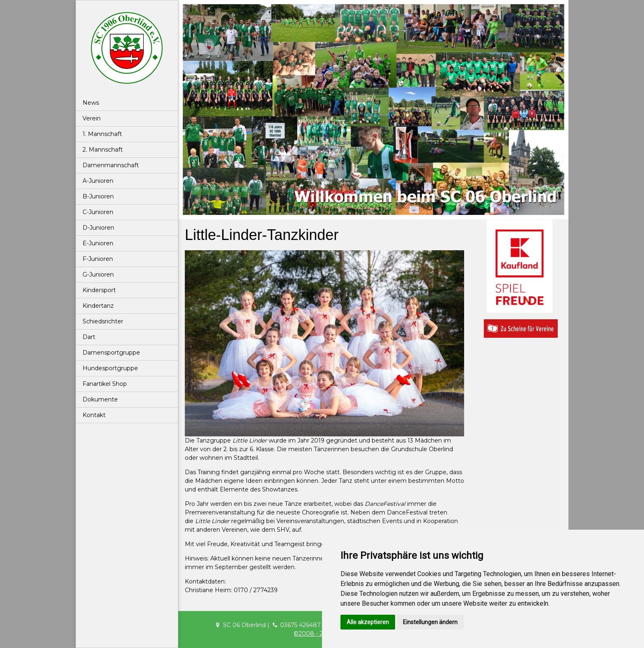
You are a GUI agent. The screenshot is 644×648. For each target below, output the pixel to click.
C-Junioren (98, 212)
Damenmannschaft (111, 165)
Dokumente (100, 399)
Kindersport (99, 290)
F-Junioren (98, 259)
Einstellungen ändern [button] (430, 622)
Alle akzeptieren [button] (368, 622)
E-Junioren (98, 243)
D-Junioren (98, 228)
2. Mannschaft (103, 150)
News (91, 103)
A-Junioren (98, 181)
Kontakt (94, 415)
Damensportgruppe (111, 353)
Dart (89, 337)
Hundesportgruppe (110, 368)
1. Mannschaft (102, 134)
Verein (92, 118)
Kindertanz (98, 306)
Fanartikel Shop (105, 384)
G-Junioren (98, 274)
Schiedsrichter (103, 321)
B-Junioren (98, 196)
